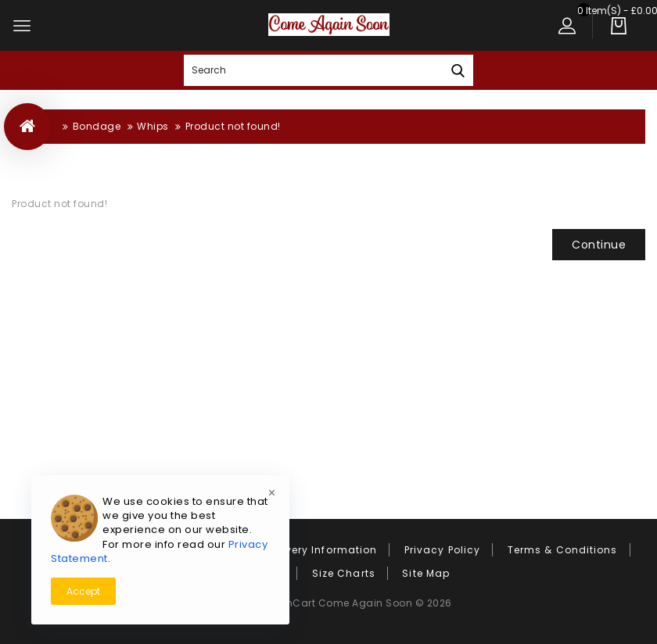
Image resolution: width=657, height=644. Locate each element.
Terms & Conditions (563, 550)
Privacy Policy (442, 550)
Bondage (97, 126)
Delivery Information (321, 550)
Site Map (426, 573)
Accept (83, 591)
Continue (599, 245)
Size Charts (344, 573)
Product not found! (233, 126)
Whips (153, 126)
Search (458, 70)
